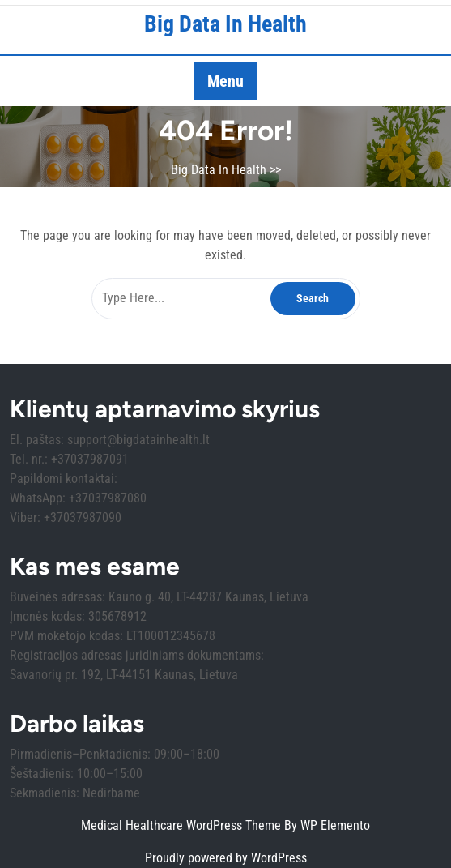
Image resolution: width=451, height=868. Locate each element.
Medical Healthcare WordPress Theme (183, 825)
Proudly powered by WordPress (226, 858)
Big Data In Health (225, 24)
